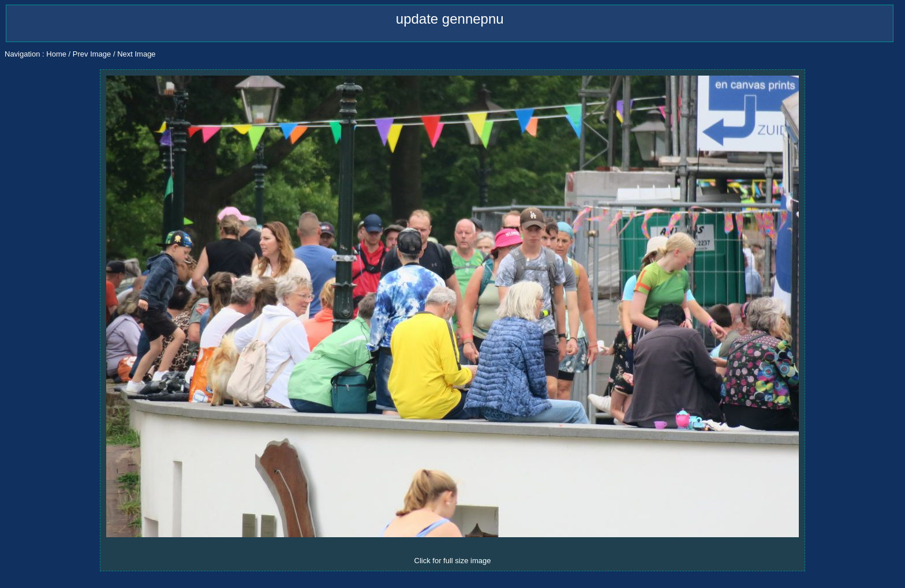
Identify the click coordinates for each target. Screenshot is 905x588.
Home (56, 54)
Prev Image (92, 54)
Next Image (136, 54)
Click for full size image (453, 561)
